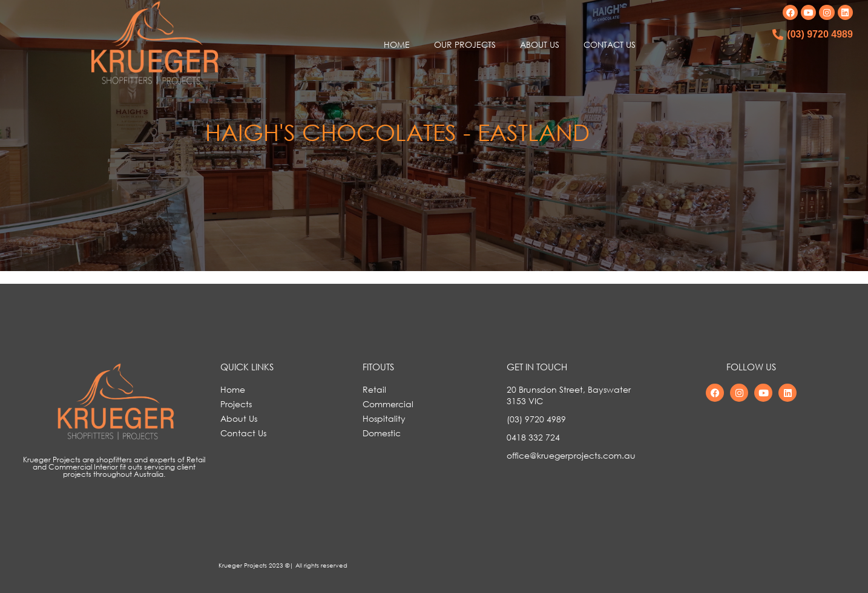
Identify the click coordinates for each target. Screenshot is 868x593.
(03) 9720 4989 (820, 34)
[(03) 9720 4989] (778, 34)
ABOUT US (540, 44)
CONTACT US (610, 44)
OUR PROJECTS (465, 44)
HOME (397, 44)
